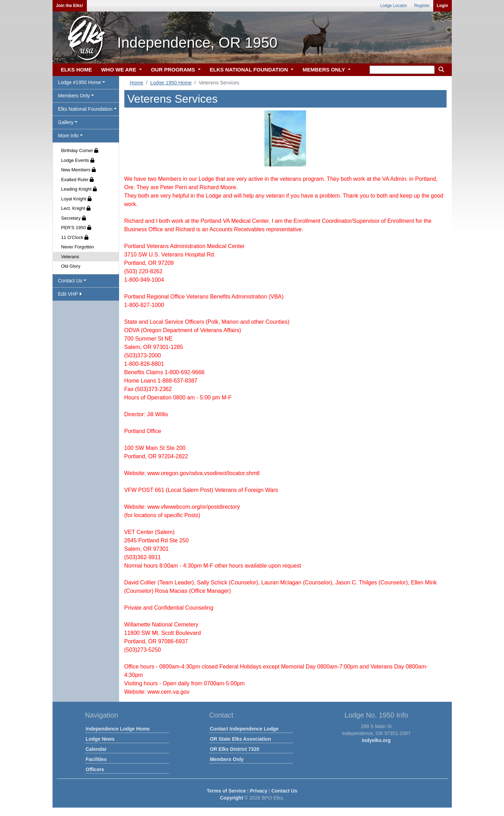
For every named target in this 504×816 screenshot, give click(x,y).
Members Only (227, 759)
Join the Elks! (70, 6)
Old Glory (71, 266)
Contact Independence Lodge (244, 729)
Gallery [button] (66, 122)
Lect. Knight (76, 208)
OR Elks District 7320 (234, 749)
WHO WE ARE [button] (119, 70)
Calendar (96, 749)
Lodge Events (78, 160)
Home (137, 83)
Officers (95, 769)
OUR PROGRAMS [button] (174, 70)
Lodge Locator (393, 6)
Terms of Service (226, 791)
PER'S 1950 (76, 228)
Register (422, 6)
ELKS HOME (77, 70)
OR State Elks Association (240, 739)
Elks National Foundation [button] (85, 109)
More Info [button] (68, 136)
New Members (78, 170)
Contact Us (284, 791)
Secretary (74, 218)
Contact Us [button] (70, 281)
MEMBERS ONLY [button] (325, 70)
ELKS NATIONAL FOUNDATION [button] (250, 70)
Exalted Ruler (78, 180)
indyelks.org (376, 740)
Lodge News (100, 739)
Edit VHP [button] (70, 294)
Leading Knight (79, 189)
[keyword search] (402, 70)
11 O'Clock (75, 237)
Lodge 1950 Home (171, 83)
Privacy (259, 791)
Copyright (232, 798)
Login (443, 6)
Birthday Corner (80, 150)
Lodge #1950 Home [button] (80, 82)
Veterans (70, 257)
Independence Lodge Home (118, 729)
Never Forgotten (78, 247)
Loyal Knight (76, 199)
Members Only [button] (74, 96)
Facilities (96, 759)
